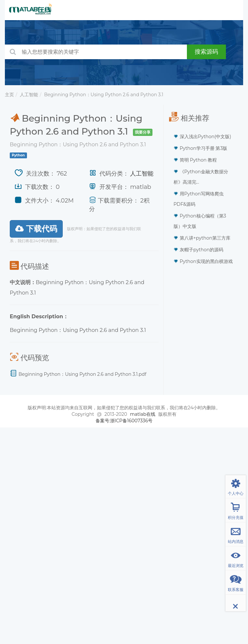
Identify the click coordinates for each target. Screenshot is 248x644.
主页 (9, 95)
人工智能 (29, 95)
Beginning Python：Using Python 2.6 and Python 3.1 (104, 95)
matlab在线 (143, 414)
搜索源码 (206, 52)
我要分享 (143, 132)
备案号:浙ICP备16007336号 (124, 421)
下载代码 (36, 229)
